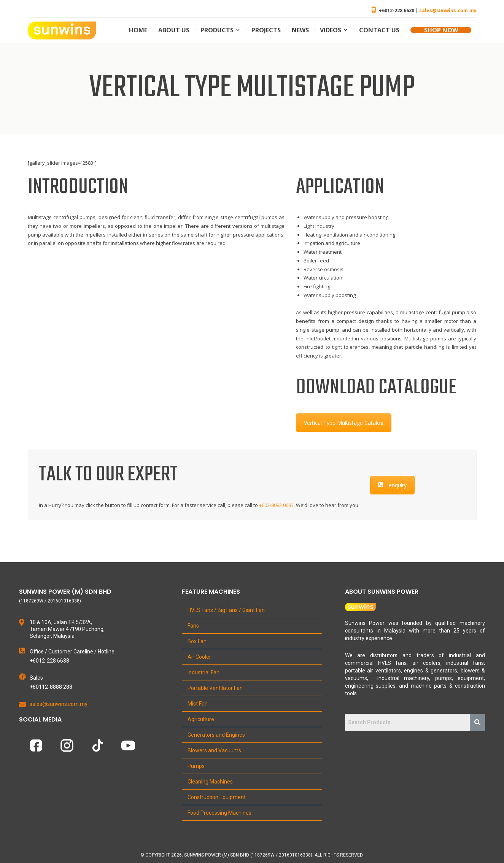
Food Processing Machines (219, 813)
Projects (266, 30)
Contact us (379, 30)
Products (217, 30)
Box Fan (197, 641)
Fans (193, 626)
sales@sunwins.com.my (448, 10)
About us (174, 30)
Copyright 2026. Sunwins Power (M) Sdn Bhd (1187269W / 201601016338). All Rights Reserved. (254, 855)
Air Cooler (199, 657)
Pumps (196, 766)
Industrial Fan (204, 672)
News (300, 30)
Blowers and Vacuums (214, 750)
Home (138, 30)
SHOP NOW (441, 30)
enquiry (392, 485)
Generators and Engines (216, 735)
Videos (331, 30)
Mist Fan (198, 704)
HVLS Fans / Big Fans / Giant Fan (226, 610)
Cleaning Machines (210, 782)
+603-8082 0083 (276, 505)
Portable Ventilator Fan (215, 688)
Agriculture (201, 719)
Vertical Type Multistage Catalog (344, 423)
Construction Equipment (217, 797)
